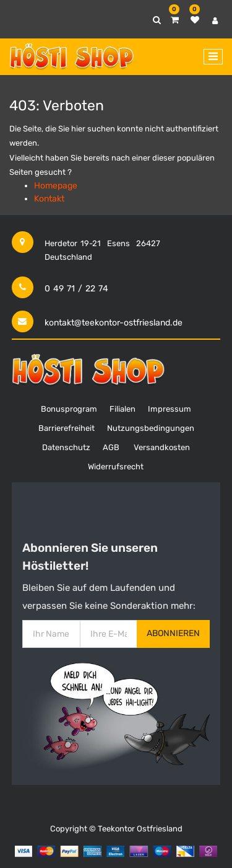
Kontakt (49, 199)
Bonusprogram (69, 409)
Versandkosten (162, 447)
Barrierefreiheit (67, 428)
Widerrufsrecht (116, 467)
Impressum (170, 409)
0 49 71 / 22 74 (76, 289)
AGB (111, 447)
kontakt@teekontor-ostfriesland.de (114, 323)
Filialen (122, 409)
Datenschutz (66, 447)
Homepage (56, 186)
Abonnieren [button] (173, 633)
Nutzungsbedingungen (151, 428)
